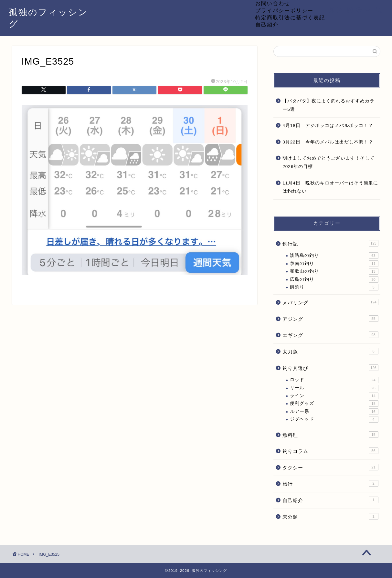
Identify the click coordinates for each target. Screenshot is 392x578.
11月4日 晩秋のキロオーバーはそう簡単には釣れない (330, 187)
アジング (330, 319)
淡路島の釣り (334, 256)
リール (334, 388)
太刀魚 (330, 351)
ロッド (334, 380)
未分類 (330, 516)
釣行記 (330, 243)
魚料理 (330, 435)
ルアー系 (334, 412)
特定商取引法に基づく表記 (290, 17)
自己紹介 (267, 25)
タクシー (330, 467)
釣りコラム (330, 451)
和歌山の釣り (334, 271)
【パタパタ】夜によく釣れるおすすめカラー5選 (328, 105)
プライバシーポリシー (284, 10)
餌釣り (334, 287)
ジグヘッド (334, 419)
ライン (334, 396)
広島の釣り (334, 279)
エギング (330, 335)
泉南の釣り (334, 264)
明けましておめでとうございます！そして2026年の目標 (328, 162)
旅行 (330, 483)
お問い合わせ (273, 3)
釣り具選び (330, 368)
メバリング (330, 302)
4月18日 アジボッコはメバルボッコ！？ (328, 126)
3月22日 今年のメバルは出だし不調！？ (328, 142)
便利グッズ (334, 404)
